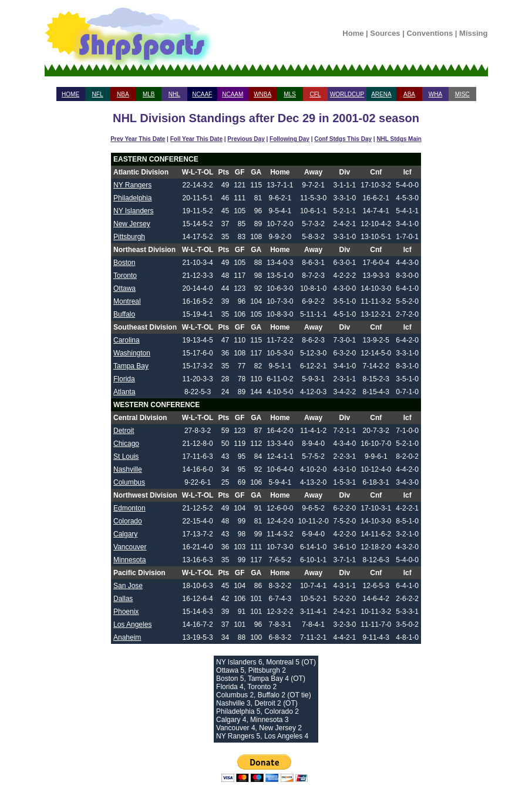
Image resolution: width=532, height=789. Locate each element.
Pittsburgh (129, 237)
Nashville (128, 469)
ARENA (381, 94)
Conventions (430, 33)
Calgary (125, 534)
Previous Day (246, 139)
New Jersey (132, 224)
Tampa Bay (131, 366)
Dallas (123, 599)
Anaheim (127, 637)
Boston (124, 263)
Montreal (127, 301)
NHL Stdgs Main (399, 139)
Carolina (127, 340)
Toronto (125, 276)
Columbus (129, 482)
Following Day (289, 139)
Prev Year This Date (138, 139)
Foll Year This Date (196, 139)
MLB (149, 94)
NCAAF (202, 94)
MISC (462, 94)
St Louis (126, 456)
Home (353, 33)
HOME (70, 94)
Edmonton (129, 508)
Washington (132, 353)
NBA (123, 94)
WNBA (262, 94)
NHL (174, 94)
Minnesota (129, 560)
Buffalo (124, 314)
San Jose (128, 586)
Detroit (124, 431)
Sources (385, 33)
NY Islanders (133, 211)
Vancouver (130, 547)
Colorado (128, 521)
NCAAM (233, 94)
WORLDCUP (347, 94)
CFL (315, 94)
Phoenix (126, 612)
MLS (290, 94)
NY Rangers (132, 185)
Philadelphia (132, 198)
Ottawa (124, 288)
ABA (409, 94)
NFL (98, 94)
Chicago (126, 444)
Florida (124, 379)
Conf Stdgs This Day (343, 139)
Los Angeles (132, 625)
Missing (473, 33)
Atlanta (124, 392)
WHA (435, 94)
